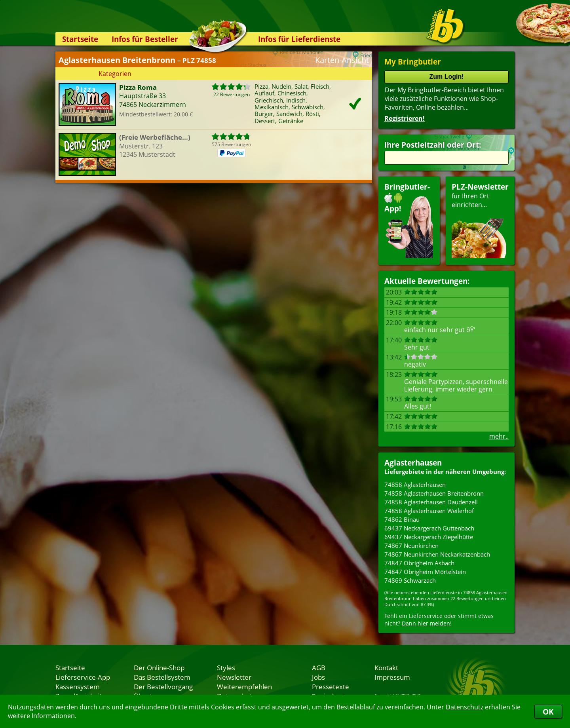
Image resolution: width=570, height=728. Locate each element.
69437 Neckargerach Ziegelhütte (429, 537)
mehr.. (499, 436)
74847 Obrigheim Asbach (419, 563)
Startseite (80, 39)
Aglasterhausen (413, 463)
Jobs (318, 677)
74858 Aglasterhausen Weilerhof (429, 511)
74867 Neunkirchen (411, 546)
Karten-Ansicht (342, 60)
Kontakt (386, 667)
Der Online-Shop (159, 667)
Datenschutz (465, 707)
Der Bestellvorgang (163, 686)
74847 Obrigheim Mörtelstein (425, 572)
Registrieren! (405, 118)
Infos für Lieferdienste (299, 39)
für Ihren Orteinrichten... (480, 220)
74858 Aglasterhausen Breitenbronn (434, 493)
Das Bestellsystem (162, 677)
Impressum (392, 677)
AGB (319, 667)
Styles (226, 667)
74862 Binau (402, 519)
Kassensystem (78, 686)
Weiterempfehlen (244, 686)
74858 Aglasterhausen (415, 485)
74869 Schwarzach (410, 580)
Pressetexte (331, 686)
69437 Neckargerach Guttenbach (429, 528)
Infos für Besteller (145, 39)
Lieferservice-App (83, 677)
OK (548, 712)
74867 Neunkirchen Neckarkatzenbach (437, 554)
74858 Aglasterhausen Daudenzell (431, 502)
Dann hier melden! (427, 623)
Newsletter (234, 677)
